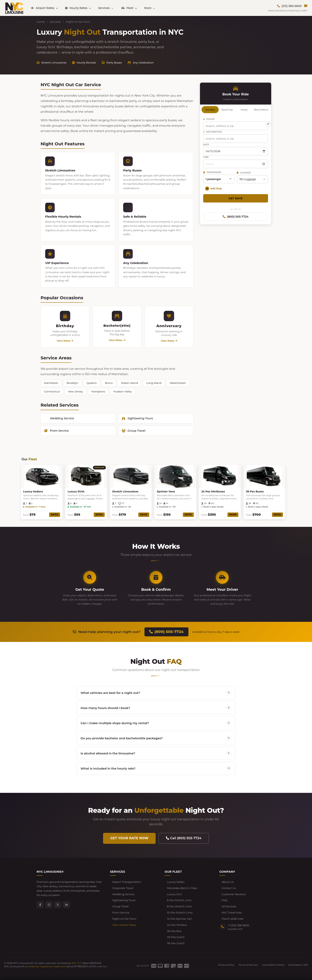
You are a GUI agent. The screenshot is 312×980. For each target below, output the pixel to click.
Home (41, 22)
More (149, 8)
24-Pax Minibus (177, 925)
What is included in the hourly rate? (156, 768)
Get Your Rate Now (129, 838)
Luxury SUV (174, 894)
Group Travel (134, 431)
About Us (228, 882)
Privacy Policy (226, 965)
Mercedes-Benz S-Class (182, 888)
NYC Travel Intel (232, 913)
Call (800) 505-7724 (184, 838)
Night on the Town (124, 919)
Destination (213, 132)
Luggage (244, 173)
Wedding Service (62, 418)
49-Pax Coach (176, 937)
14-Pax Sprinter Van (179, 919)
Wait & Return (261, 110)
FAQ (224, 900)
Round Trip (227, 110)
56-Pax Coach (176, 943)
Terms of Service (248, 965)
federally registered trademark (47, 966)
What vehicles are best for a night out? (156, 693)
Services (106, 8)
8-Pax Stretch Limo (179, 906)
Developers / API (298, 965)
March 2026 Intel (232, 919)
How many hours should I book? (156, 708)
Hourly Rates (78, 8)
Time (206, 157)
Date (206, 144)
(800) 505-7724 (235, 217)
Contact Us (229, 888)
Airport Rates (44, 8)
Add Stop (213, 189)
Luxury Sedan (176, 882)
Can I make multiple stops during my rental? (156, 723)
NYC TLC (77, 963)
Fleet (129, 8)
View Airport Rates (124, 925)
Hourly (244, 110)
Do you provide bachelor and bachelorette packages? (156, 738)
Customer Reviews (234, 894)
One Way (210, 110)
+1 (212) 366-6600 (238, 925)
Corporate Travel (123, 888)
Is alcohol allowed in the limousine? (156, 753)
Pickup (209, 119)
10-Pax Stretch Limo (180, 913)
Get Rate (236, 198)
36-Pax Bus (174, 931)
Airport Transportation (127, 882)
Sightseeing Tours (137, 418)
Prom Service (56, 431)
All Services (229, 906)
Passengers (212, 172)
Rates (55, 515)
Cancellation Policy (273, 965)
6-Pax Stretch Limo (179, 900)
